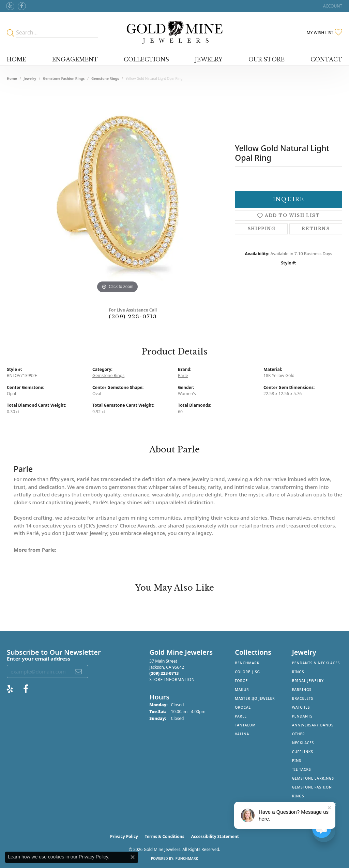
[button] (332, 6)
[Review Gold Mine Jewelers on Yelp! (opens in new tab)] (10, 6)
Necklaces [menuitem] (303, 743)
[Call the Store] (164, 673)
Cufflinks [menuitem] (303, 752)
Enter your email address (39, 659)
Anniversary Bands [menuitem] (313, 725)
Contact (326, 59)
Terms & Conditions (165, 836)
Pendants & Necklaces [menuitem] (316, 663)
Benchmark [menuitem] (247, 663)
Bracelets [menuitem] (303, 698)
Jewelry (209, 59)
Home (17, 59)
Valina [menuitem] (242, 734)
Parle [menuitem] (241, 716)
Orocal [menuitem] (243, 707)
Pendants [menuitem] (302, 716)
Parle (183, 375)
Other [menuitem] (299, 734)
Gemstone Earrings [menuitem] (313, 778)
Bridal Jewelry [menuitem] (308, 681)
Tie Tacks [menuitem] (302, 769)
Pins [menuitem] (297, 761)
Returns (316, 229)
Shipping (261, 229)
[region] (118, 192)
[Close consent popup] (133, 857)
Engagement (75, 59)
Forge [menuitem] (241, 681)
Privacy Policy (124, 836)
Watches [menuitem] (301, 707)
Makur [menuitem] (242, 690)
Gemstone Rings (105, 78)
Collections (146, 59)
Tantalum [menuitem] (245, 725)
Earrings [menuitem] (302, 690)
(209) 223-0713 (133, 316)
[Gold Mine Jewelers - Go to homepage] (175, 32)
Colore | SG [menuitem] (247, 672)
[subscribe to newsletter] (79, 671)
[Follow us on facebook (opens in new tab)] (22, 6)
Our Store (267, 59)
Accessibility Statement (215, 836)
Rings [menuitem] (298, 672)
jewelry (30, 78)
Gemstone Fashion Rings (64, 78)
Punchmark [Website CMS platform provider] (187, 858)
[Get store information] (172, 679)
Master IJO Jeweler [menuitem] (255, 698)
